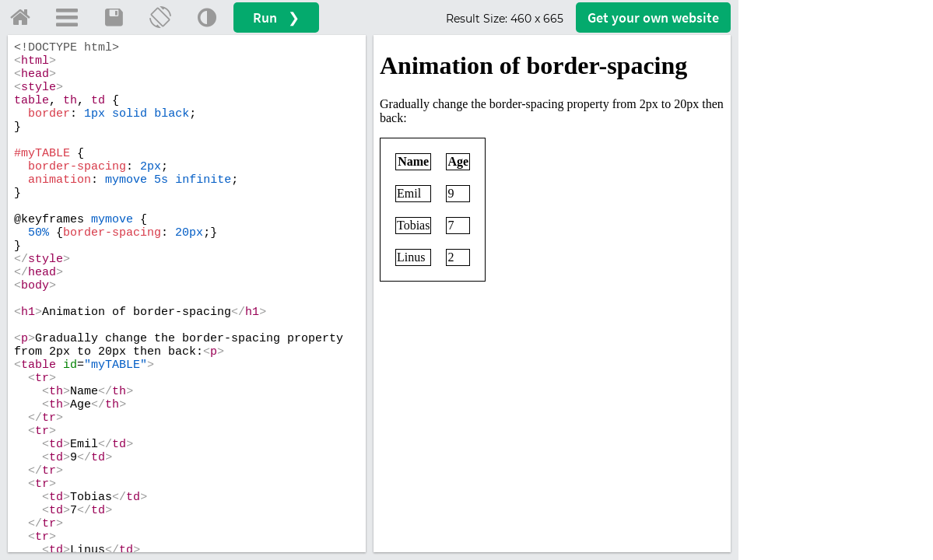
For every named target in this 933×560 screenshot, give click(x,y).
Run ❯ (276, 17)
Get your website (653, 17)
